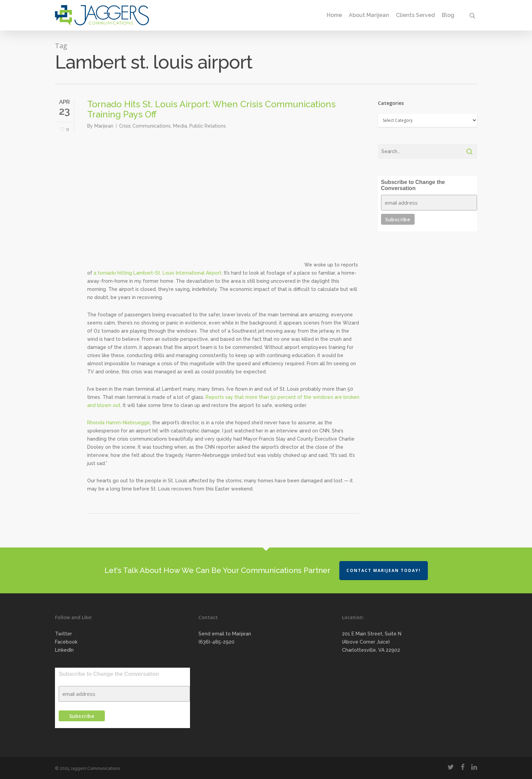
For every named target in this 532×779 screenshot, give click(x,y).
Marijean (104, 126)
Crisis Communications (145, 126)
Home (334, 15)
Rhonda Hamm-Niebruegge (119, 423)
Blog (448, 15)
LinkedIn (64, 650)
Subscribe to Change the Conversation (413, 185)
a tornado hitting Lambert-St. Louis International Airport (158, 273)
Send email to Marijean (225, 634)
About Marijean (369, 15)
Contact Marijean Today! (384, 570)
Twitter (63, 634)
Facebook (66, 642)
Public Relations (208, 126)
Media (180, 126)
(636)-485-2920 (216, 642)
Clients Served (415, 15)
